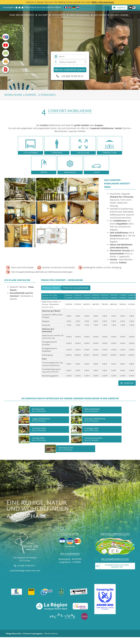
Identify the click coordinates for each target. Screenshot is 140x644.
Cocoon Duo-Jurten (93, 439)
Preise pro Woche (51, 288)
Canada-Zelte (39, 439)
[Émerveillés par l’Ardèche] (85, 614)
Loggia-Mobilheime (41, 420)
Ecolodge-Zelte (91, 429)
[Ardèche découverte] (80, 604)
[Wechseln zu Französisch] (66, 8)
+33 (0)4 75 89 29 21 (70, 76)
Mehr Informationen (103, 2)
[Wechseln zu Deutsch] (74, 8)
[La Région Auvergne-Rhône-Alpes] (52, 604)
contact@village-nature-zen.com (25, 571)
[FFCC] (17, 589)
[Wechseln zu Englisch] (70, 8)
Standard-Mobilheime (95, 420)
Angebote (119, 7)
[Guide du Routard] (79, 589)
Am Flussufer (39, 410)
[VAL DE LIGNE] (62, 614)
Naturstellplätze (92, 410)
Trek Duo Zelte (39, 429)
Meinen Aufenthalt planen (70, 70)
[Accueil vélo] (61, 589)
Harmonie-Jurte (66, 449)
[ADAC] (31, 589)
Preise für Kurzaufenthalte (76, 288)
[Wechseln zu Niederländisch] (78, 8)
